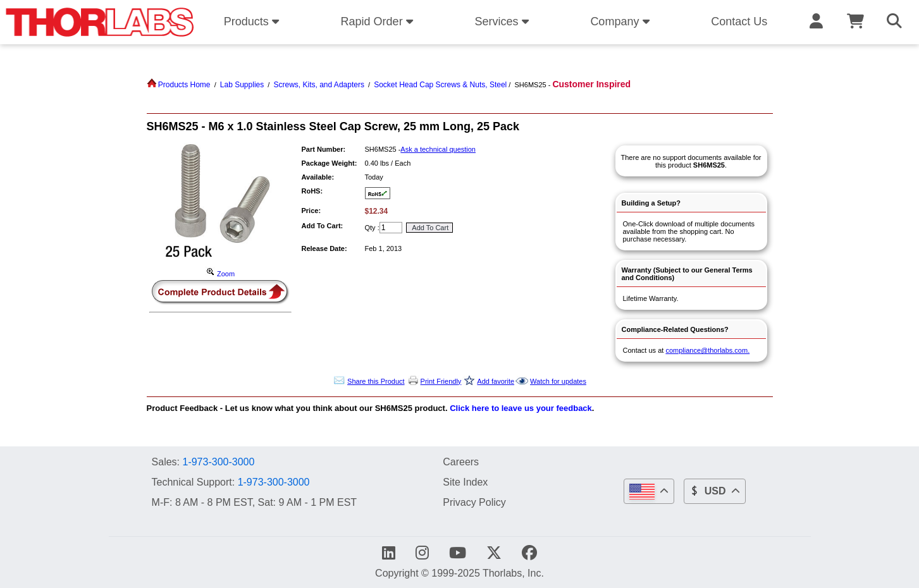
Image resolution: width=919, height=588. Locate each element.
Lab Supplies (242, 85)
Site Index (465, 482)
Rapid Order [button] (379, 21)
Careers (461, 462)
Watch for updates (558, 381)
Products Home (179, 85)
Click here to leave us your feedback (521, 408)
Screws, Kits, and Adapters (319, 85)
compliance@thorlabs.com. (707, 350)
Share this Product (376, 381)
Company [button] (622, 21)
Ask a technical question (438, 149)
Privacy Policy (474, 502)
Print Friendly (441, 381)
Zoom (220, 274)
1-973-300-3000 (218, 462)
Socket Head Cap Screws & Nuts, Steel (440, 85)
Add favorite (496, 381)
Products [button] (254, 21)
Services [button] (503, 21)
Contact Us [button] (739, 21)
